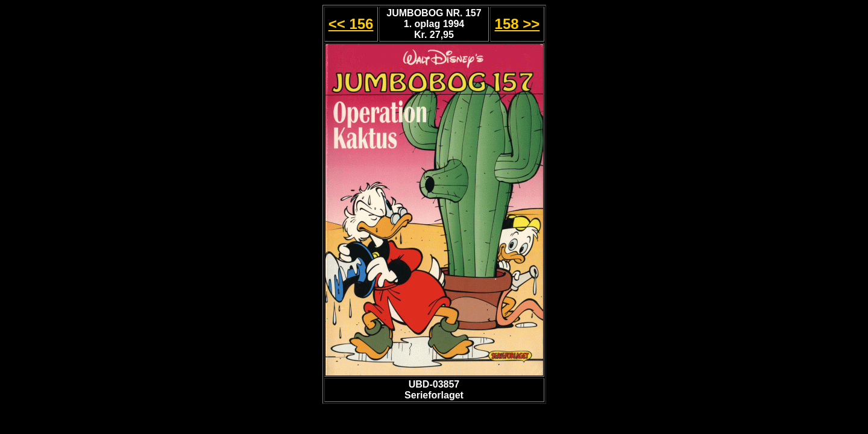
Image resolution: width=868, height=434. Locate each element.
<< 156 (351, 24)
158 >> (517, 24)
